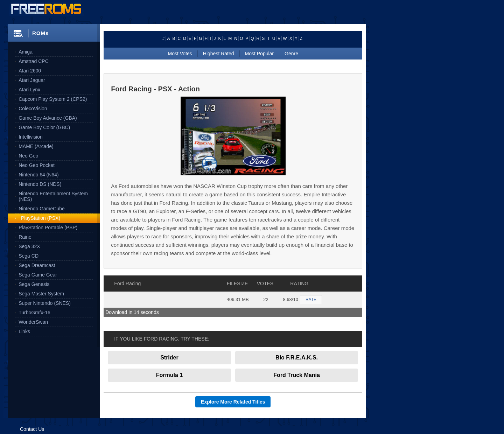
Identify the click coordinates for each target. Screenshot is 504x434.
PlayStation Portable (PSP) (48, 227)
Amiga (26, 52)
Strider (169, 358)
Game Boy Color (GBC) (44, 127)
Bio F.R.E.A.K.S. (297, 358)
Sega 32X (29, 246)
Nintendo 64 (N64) (38, 175)
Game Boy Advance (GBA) (48, 118)
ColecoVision (33, 108)
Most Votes (180, 54)
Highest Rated (219, 54)
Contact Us (32, 429)
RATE (311, 300)
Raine (25, 237)
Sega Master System (41, 294)
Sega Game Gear (38, 275)
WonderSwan (33, 322)
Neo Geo (28, 156)
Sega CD (29, 256)
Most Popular (259, 54)
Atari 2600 (30, 71)
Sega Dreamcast (37, 265)
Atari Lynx (29, 90)
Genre (291, 54)
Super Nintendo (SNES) (45, 303)
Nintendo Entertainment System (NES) (53, 196)
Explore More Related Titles (233, 402)
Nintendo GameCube (42, 209)
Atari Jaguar (32, 80)
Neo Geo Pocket (37, 165)
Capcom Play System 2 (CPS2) (53, 99)
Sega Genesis (34, 284)
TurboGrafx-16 (34, 313)
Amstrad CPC (34, 61)
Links (24, 331)
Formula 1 (169, 375)
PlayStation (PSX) (41, 218)
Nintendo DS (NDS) (40, 184)
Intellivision (30, 137)
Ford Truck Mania (296, 375)
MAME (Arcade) (36, 146)
